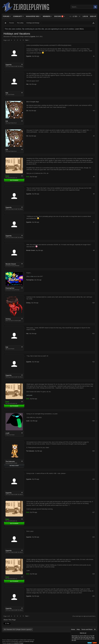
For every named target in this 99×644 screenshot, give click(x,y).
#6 (94, 194)
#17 (93, 512)
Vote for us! (83, 633)
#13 (93, 399)
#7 (94, 222)
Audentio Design (29, 641)
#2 (94, 84)
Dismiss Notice (96, 632)
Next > (27, 40)
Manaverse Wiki (33, 16)
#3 (94, 111)
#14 (93, 421)
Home (73, 629)
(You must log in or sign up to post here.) (84, 616)
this (32, 276)
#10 (93, 303)
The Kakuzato (10, 461)
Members (47, 16)
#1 (94, 56)
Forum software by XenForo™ (18, 640)
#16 (93, 479)
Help (78, 629)
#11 (93, 334)
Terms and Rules (87, 629)
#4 (94, 136)
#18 (93, 537)
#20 (93, 596)
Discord (59, 16)
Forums (6, 16)
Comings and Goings (18, 37)
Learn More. (79, 29)
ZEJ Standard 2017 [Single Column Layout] (17, 629)
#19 (93, 574)
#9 (94, 280)
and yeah (29, 395)
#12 (93, 362)
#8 (94, 250)
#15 (93, 451)
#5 (94, 177)
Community (18, 16)
